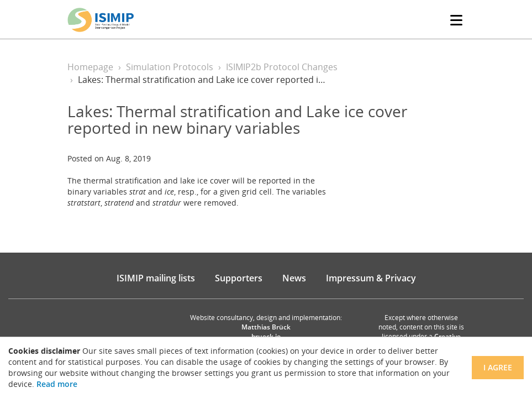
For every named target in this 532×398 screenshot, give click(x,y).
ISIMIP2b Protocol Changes (282, 67)
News (294, 278)
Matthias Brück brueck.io (266, 332)
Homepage (90, 67)
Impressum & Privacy (371, 278)
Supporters (239, 278)
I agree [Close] (498, 367)
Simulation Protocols (170, 67)
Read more (57, 384)
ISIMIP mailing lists (156, 278)
